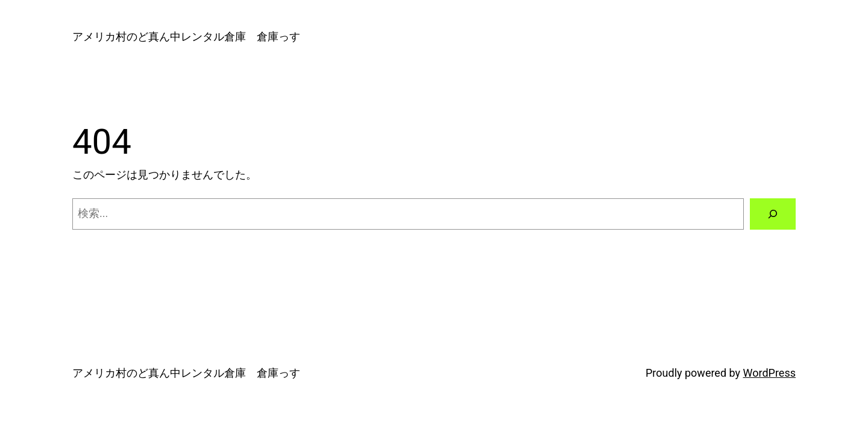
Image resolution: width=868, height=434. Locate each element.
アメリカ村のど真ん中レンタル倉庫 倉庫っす (186, 36)
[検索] (773, 214)
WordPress (769, 373)
